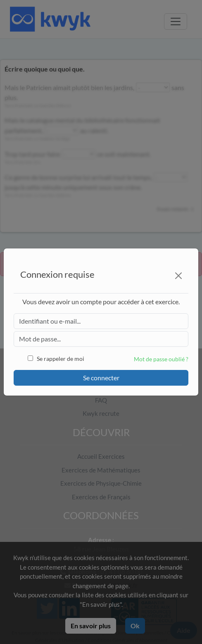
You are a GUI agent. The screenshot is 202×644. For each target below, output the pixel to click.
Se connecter (101, 378)
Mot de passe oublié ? (161, 359)
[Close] (178, 276)
